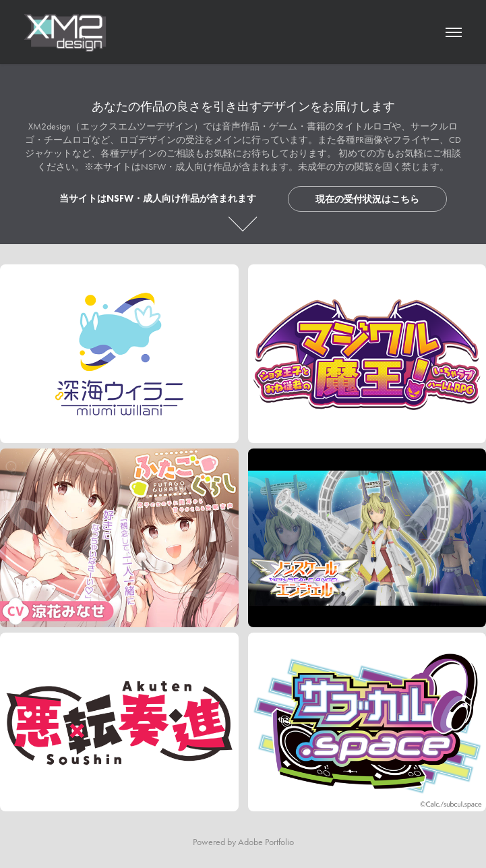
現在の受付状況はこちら (367, 199)
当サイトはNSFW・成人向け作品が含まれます (158, 199)
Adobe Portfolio (266, 842)
